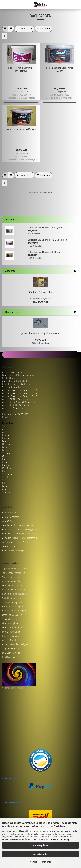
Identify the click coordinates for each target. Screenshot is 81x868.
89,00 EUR (41, 340)
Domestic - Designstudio (14, 594)
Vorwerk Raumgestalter (13, 602)
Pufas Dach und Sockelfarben (16, 384)
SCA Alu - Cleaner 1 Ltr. (40, 292)
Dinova (6, 438)
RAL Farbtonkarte (10, 378)
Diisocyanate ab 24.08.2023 (15, 414)
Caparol (6, 432)
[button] (5, 29)
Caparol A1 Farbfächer (13, 408)
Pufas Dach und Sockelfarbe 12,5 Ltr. (60, 69)
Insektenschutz (9, 657)
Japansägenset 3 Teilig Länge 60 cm (40, 333)
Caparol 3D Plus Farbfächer (15, 399)
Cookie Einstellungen (15, 551)
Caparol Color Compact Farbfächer (19, 402)
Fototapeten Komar (11, 632)
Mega (5, 456)
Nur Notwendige (40, 854)
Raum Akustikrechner (12, 581)
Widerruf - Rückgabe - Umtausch (21, 534)
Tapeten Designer (11, 577)
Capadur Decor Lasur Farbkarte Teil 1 (20, 390)
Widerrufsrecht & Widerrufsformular (22, 538)
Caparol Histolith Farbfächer (16, 405)
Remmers (7, 435)
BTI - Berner (8, 468)
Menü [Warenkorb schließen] (4, 5)
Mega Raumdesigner (12, 615)
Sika (4, 426)
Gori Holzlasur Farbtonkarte (15, 381)
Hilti (4, 483)
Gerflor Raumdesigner (13, 607)
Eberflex (6, 444)
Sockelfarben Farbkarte (13, 387)
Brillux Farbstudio (10, 636)
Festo (5, 486)
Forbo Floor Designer (12, 586)
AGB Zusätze (11, 521)
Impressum (11, 513)
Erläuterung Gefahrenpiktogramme (19, 375)
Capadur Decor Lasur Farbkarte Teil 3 (20, 396)
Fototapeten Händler (12, 628)
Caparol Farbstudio (11, 640)
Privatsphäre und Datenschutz (20, 525)
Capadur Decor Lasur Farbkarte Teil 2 (20, 393)
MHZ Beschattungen (12, 653)
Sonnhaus (7, 474)
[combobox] (25, 29)
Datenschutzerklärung (59, 839)
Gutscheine (11, 546)
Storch (5, 477)
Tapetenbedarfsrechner (13, 573)
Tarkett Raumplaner (12, 598)
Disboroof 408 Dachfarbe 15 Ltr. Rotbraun (21, 69)
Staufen (6, 453)
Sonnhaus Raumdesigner (14, 611)
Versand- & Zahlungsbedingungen (21, 530)
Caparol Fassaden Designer (15, 644)
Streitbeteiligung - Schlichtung (20, 542)
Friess (5, 450)
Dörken (6, 459)
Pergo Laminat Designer (14, 590)
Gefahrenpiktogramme (13, 372)
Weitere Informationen (41, 862)
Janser (5, 462)
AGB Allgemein (12, 517)
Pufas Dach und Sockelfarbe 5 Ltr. (21, 131)
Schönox (6, 492)
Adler (5, 489)
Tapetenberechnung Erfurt (15, 569)
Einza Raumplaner (11, 623)
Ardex (5, 429)
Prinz (5, 471)
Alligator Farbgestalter (13, 649)
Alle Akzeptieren (40, 845)
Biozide (6, 417)
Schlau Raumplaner (12, 619)
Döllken (6, 465)
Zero (4, 441)
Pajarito (6, 447)
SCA (4, 480)
